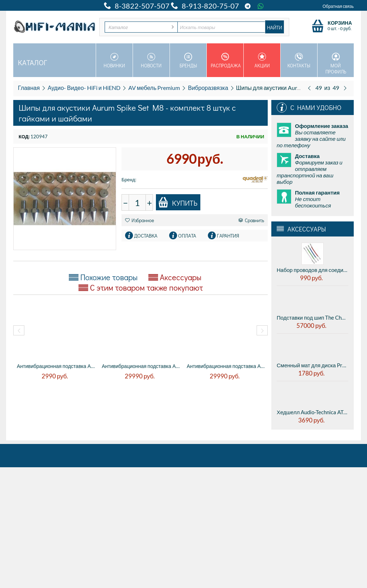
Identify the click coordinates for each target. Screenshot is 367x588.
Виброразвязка (208, 88)
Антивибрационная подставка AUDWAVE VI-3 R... (141, 366)
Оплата (187, 236)
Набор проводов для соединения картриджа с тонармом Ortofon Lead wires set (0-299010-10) (313, 270)
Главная (29, 88)
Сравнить (251, 220)
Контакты (299, 61)
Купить (178, 202)
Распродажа (226, 61)
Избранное (140, 220)
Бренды (188, 61)
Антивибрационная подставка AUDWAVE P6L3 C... (56, 366)
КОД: (24, 137)
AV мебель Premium (154, 88)
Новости (151, 61)
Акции (262, 61)
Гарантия (228, 236)
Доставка (146, 236)
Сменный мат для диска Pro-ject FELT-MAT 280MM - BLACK (313, 365)
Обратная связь (338, 6)
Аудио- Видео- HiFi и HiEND (84, 88)
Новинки (114, 61)
